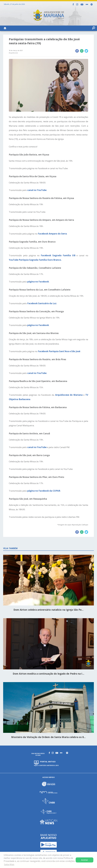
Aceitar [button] (85, 860)
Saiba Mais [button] (9, 864)
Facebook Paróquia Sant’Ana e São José (59, 351)
